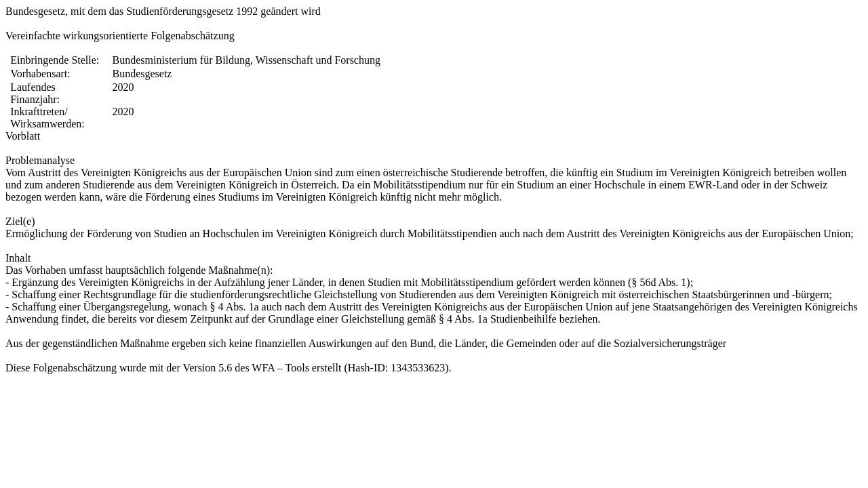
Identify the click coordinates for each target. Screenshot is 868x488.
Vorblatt (23, 136)
